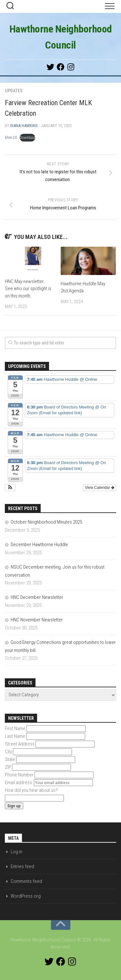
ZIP (8, 767)
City (8, 752)
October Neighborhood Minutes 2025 (46, 522)
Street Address (20, 744)
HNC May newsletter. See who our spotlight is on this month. (28, 289)
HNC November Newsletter (37, 620)
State (10, 759)
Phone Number (19, 775)
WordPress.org (26, 896)
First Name (15, 728)
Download (27, 138)
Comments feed (26, 881)
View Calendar (100, 488)
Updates (14, 91)
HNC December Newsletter (37, 597)
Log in (16, 852)
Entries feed (22, 866)
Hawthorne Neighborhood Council (61, 37)
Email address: (19, 783)
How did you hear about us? (31, 790)
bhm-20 (11, 138)
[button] (10, 488)
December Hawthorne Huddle (39, 545)
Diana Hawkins (24, 126)
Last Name (15, 736)
